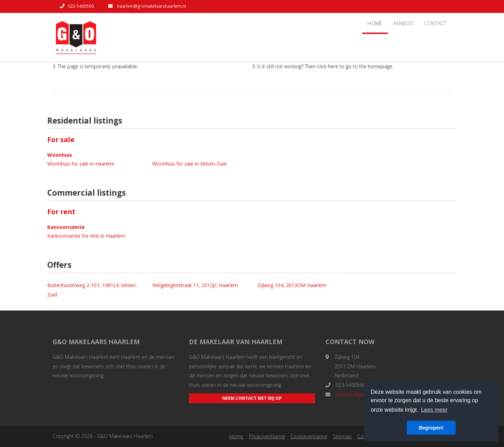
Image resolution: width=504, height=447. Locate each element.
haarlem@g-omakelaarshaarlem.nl (147, 6)
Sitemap (342, 436)
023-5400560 (77, 6)
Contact (435, 23)
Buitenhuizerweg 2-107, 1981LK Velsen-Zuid (92, 290)
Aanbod (403, 23)
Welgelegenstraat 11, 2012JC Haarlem (195, 285)
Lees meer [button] (434, 410)
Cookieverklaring (309, 436)
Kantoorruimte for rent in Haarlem (86, 236)
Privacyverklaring (267, 436)
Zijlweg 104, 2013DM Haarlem (292, 285)
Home (375, 23)
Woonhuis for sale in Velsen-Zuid (189, 164)
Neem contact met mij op (252, 398)
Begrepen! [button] (431, 428)
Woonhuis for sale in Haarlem (81, 164)
